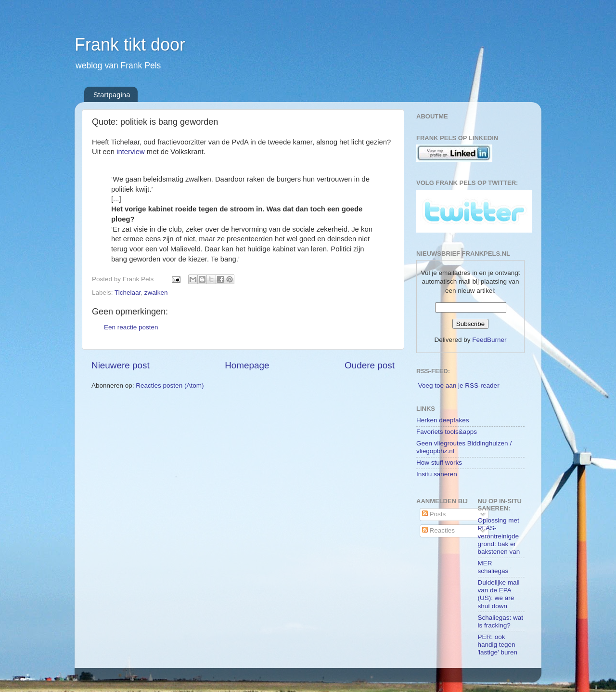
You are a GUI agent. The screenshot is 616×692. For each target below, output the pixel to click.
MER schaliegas (493, 567)
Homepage (247, 365)
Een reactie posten (131, 327)
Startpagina (112, 95)
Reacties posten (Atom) (170, 385)
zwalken (156, 293)
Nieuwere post (121, 365)
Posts (434, 514)
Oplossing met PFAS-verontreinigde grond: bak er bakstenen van (499, 536)
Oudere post (370, 365)
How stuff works (439, 463)
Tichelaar (128, 293)
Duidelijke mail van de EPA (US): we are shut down (499, 594)
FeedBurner (489, 340)
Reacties (438, 530)
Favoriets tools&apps (447, 432)
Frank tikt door (130, 45)
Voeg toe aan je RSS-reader (459, 385)
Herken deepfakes (443, 420)
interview (131, 152)
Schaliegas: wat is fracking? (501, 621)
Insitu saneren (437, 474)
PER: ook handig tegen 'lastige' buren (498, 645)
